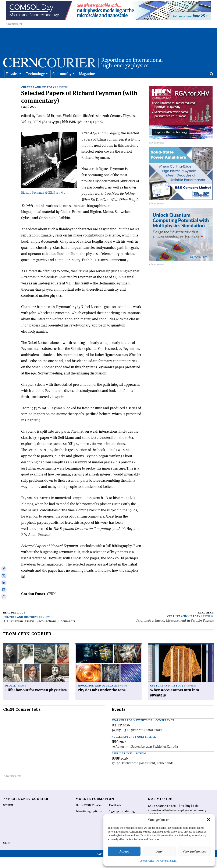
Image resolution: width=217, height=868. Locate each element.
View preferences (194, 851)
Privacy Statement (166, 861)
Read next (206, 623)
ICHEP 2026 (121, 736)
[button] (209, 820)
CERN (7, 854)
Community (62, 84)
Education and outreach (97, 696)
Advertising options (89, 822)
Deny (159, 851)
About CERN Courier (89, 816)
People (11, 696)
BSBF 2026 (120, 769)
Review (62, 98)
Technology (35, 84)
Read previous (14, 623)
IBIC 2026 (119, 752)
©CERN (8, 816)
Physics (12, 84)
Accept (124, 851)
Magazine (87, 84)
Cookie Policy (147, 861)
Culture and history (38, 98)
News (22, 696)
